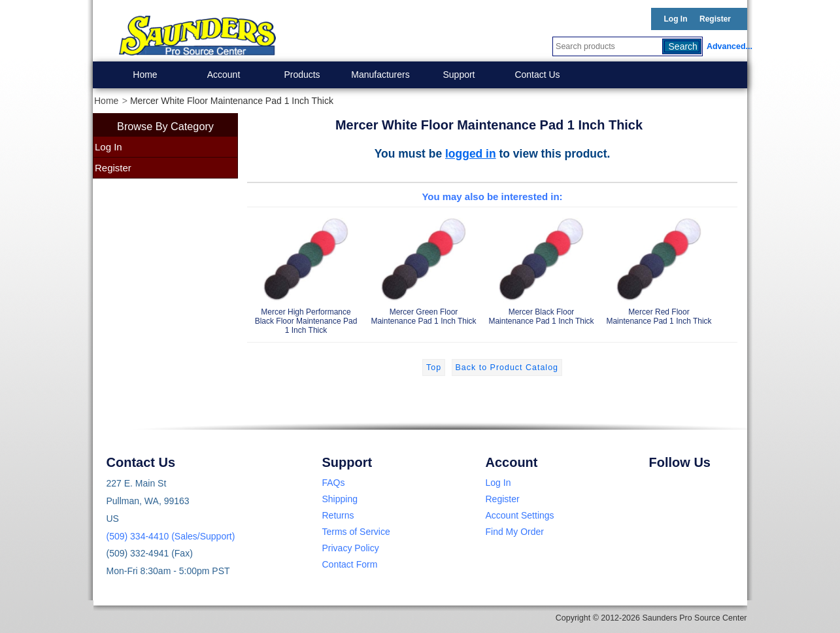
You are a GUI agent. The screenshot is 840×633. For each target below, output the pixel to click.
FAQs (334, 483)
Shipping (340, 499)
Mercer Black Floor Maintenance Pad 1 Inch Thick (541, 269)
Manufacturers (380, 75)
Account (224, 75)
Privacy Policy (351, 548)
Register (715, 19)
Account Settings (520, 515)
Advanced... (727, 46)
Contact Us (537, 75)
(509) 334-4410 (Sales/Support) (171, 536)
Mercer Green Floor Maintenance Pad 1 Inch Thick (424, 269)
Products (302, 75)
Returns (338, 515)
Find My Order (515, 532)
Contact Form (350, 564)
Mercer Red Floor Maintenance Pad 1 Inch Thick (659, 269)
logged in (471, 154)
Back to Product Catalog (507, 368)
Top (434, 368)
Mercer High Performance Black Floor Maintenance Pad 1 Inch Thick (306, 274)
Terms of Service (356, 532)
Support (459, 75)
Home (145, 75)
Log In (676, 19)
